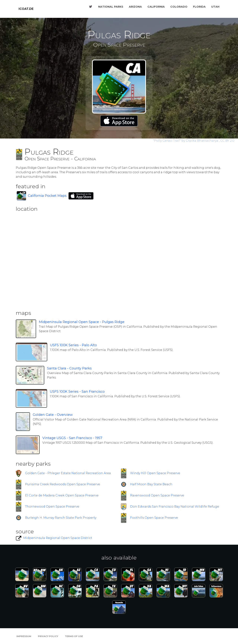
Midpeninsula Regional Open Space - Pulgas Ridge (82, 322)
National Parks (111, 7)
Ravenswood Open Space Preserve (157, 495)
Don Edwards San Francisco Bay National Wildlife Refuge (175, 507)
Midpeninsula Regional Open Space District (58, 538)
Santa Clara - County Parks (69, 368)
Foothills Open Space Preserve (154, 518)
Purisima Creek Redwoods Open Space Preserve (63, 484)
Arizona (135, 7)
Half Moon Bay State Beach (151, 484)
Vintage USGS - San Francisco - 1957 (72, 438)
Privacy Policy (48, 636)
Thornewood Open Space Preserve (52, 507)
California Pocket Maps (47, 196)
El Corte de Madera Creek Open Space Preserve (62, 495)
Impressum (24, 636)
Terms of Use (74, 636)
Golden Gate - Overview (53, 415)
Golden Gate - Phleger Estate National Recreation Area (68, 473)
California (156, 7)
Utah (215, 7)
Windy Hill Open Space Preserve (155, 473)
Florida (199, 7)
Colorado (179, 7)
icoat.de (26, 9)
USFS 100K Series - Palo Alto (73, 345)
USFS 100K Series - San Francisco (77, 392)
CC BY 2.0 (227, 141)
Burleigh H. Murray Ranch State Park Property (61, 518)
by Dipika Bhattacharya (186, 141)
